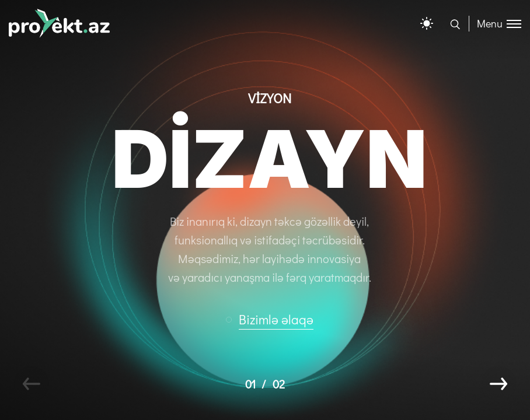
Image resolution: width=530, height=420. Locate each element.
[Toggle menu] (495, 24)
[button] (275, 320)
